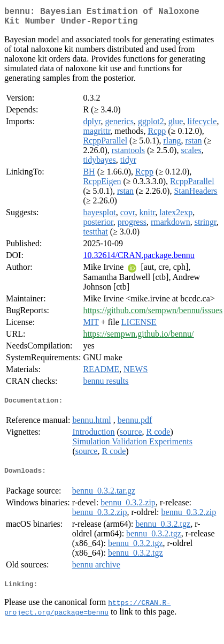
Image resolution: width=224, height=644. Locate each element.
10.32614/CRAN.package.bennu (138, 259)
